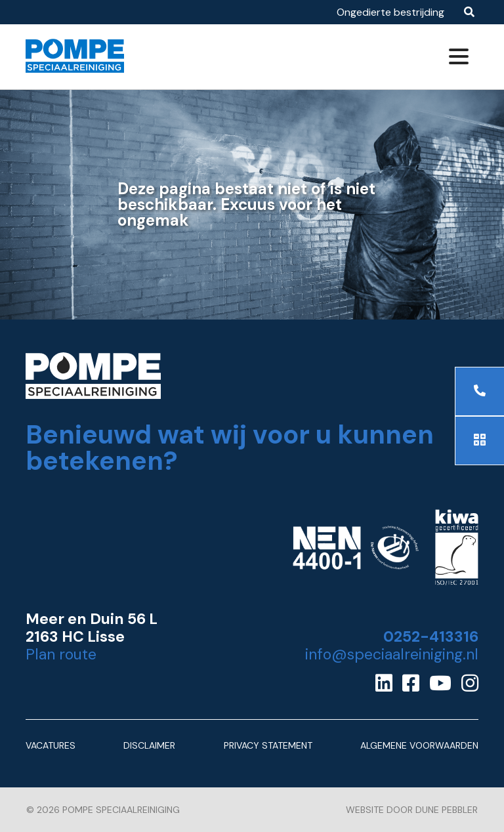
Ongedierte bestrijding (390, 12)
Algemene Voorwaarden (419, 745)
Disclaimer (149, 745)
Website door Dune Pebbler (412, 810)
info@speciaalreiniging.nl (392, 655)
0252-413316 (431, 637)
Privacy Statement (268, 745)
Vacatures (51, 745)
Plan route (61, 655)
